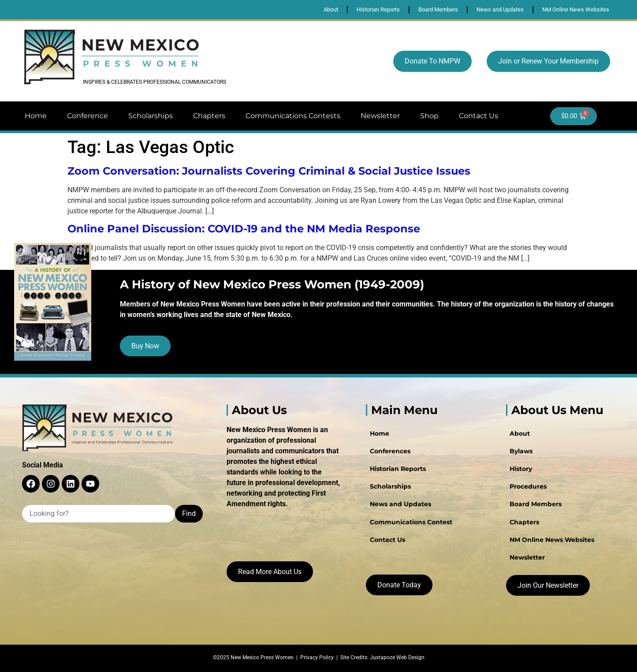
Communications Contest (411, 522)
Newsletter (380, 116)
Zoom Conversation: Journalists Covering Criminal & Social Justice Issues (269, 171)
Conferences (390, 451)
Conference (88, 116)
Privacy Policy (317, 657)
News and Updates (400, 504)
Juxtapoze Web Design (397, 657)
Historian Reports (397, 469)
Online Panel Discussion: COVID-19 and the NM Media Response (244, 229)
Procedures (528, 486)
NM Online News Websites (552, 539)
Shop (429, 116)
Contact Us (479, 116)
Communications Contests (293, 116)
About (520, 433)
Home (36, 116)
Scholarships (151, 116)
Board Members (536, 504)
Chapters (209, 116)
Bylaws (521, 451)
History (521, 469)
